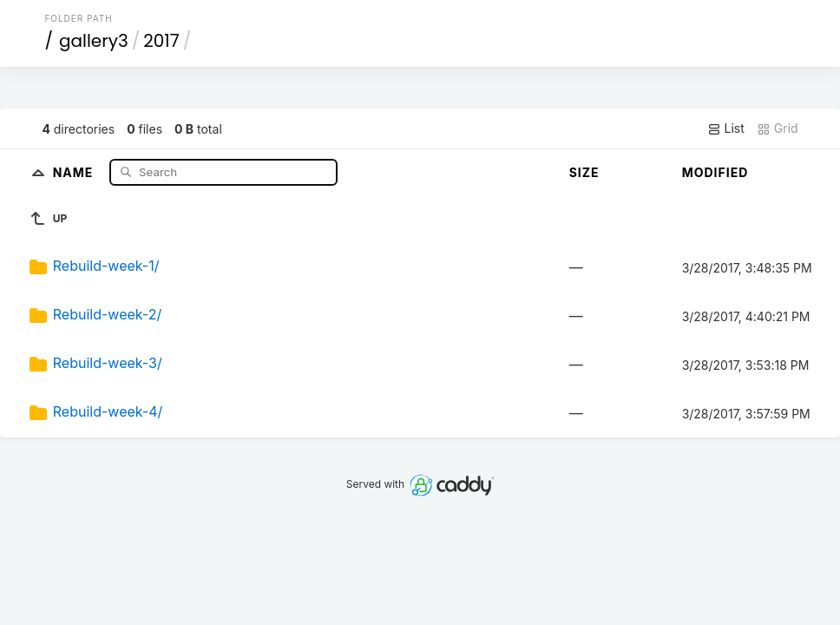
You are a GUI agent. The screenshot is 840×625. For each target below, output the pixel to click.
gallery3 (94, 41)
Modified (715, 172)
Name (75, 171)
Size (584, 172)
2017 (161, 41)
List (726, 128)
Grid (778, 128)
